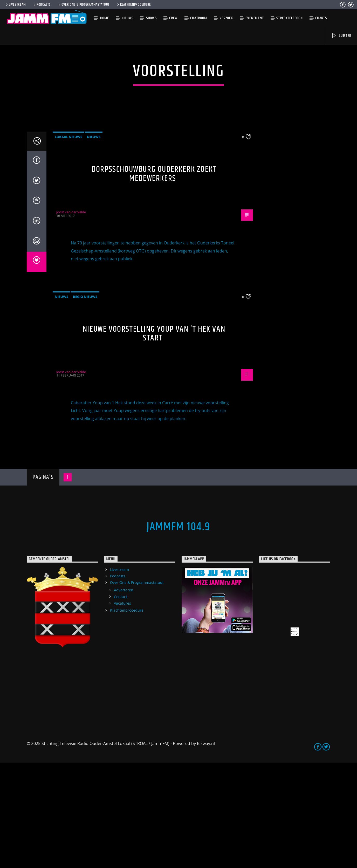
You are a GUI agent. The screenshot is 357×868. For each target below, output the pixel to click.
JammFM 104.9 (178, 632)
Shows (151, 18)
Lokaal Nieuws (68, 242)
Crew (173, 18)
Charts (321, 18)
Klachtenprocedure (134, 5)
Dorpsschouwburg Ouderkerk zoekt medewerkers (154, 279)
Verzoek (226, 18)
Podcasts (42, 5)
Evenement (255, 18)
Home (105, 18)
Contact (121, 702)
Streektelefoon (289, 18)
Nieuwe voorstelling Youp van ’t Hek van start (154, 439)
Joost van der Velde (71, 317)
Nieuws (127, 18)
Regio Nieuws (85, 401)
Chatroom (198, 18)
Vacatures (122, 708)
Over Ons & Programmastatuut (84, 5)
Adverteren (124, 695)
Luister (341, 36)
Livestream (15, 5)
